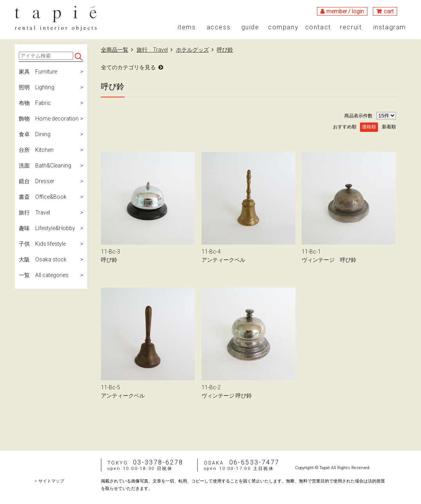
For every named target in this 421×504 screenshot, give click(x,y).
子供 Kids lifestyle (42, 244)
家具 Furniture (38, 72)
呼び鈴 (225, 50)
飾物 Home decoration (49, 119)
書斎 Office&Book (43, 197)
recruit (351, 27)
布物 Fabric (35, 103)
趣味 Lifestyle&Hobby (47, 228)
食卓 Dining (35, 134)
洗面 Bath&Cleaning (45, 166)
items (187, 27)
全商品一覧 (115, 50)
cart (389, 11)
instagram (390, 27)
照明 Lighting (37, 87)
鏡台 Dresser (37, 181)
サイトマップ (51, 481)
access (219, 27)
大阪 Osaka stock (43, 259)
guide (250, 27)
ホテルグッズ (193, 50)
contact (318, 27)
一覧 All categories (44, 275)
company (283, 27)
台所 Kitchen (36, 150)
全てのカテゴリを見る (128, 67)
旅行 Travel (34, 212)
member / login (345, 11)
